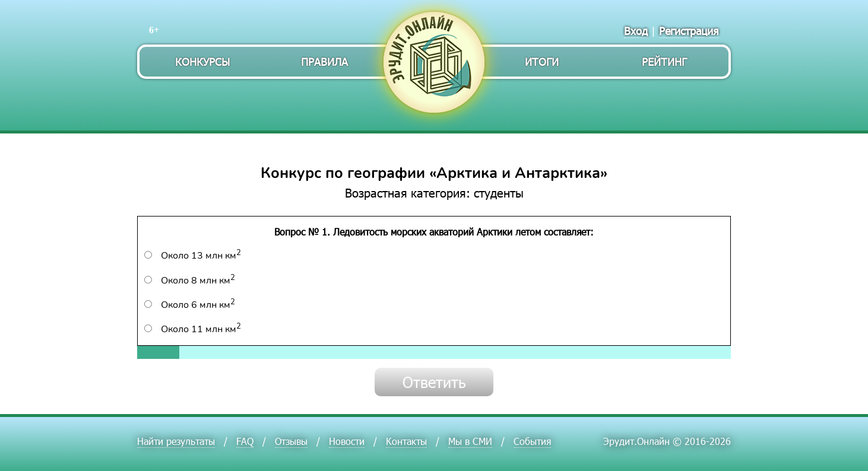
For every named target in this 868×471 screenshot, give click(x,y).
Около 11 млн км (193, 329)
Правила (324, 61)
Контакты (406, 441)
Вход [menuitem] (636, 31)
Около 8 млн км (190, 281)
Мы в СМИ (470, 441)
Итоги (542, 61)
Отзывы (291, 441)
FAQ (245, 441)
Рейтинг (664, 61)
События (532, 441)
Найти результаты (176, 441)
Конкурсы (202, 61)
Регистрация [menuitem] (689, 31)
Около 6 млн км (190, 305)
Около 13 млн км (193, 256)
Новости (347, 441)
